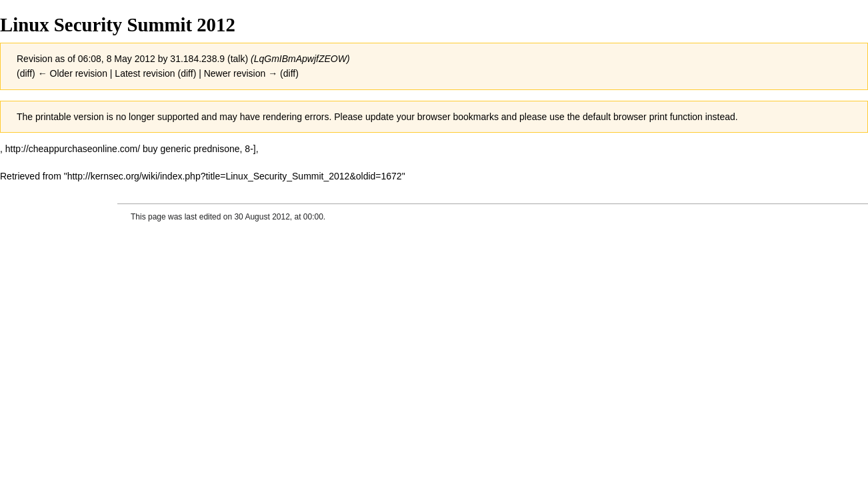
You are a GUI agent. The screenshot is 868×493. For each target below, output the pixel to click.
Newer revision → (241, 73)
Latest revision (145, 73)
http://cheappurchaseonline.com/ (73, 149)
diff (26, 73)
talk (238, 59)
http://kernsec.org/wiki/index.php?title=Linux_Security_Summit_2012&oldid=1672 (235, 176)
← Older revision (73, 73)
